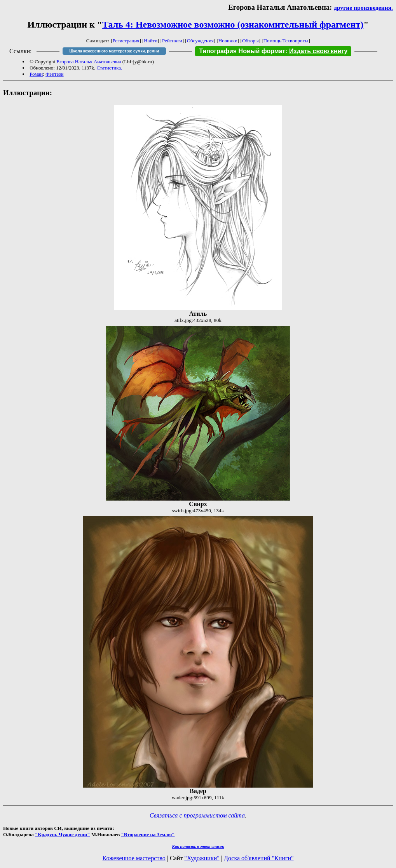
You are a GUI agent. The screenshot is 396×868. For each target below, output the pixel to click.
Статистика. (109, 68)
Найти (151, 41)
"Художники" (202, 858)
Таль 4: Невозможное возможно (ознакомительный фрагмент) (233, 24)
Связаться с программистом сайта (197, 815)
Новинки (228, 41)
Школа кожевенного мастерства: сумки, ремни (114, 51)
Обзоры (250, 41)
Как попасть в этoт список (198, 846)
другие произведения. (363, 8)
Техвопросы (296, 41)
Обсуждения (200, 41)
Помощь (272, 41)
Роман (36, 74)
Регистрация (126, 41)
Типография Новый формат (242, 51)
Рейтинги (172, 41)
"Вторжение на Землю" (148, 834)
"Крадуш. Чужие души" (63, 834)
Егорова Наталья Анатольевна (89, 62)
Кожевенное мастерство (134, 858)
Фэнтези (55, 74)
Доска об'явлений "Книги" (259, 858)
